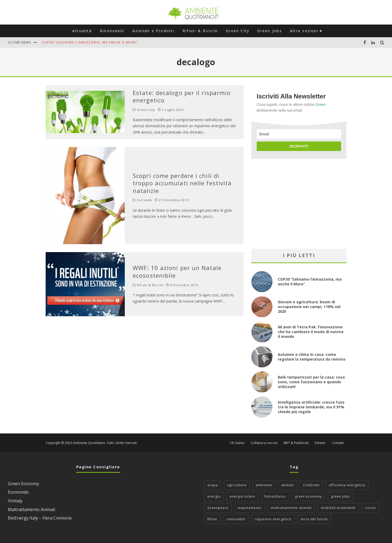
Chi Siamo (237, 443)
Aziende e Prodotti (154, 31)
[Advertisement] (299, 204)
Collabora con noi (264, 443)
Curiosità (144, 200)
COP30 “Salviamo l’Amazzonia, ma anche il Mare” (310, 282)
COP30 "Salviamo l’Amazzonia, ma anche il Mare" (90, 42)
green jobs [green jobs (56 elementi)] (340, 496)
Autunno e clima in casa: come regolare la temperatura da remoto (312, 357)
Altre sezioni (304, 31)
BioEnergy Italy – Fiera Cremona (40, 518)
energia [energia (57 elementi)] (214, 496)
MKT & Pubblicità (296, 443)
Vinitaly (15, 501)
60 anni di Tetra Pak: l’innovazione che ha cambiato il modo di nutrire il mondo (311, 332)
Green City (238, 31)
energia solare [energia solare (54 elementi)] (242, 496)
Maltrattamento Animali (32, 509)
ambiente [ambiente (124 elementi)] (264, 485)
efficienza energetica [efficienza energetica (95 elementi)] (347, 485)
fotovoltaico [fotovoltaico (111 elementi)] (275, 496)
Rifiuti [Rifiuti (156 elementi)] (212, 519)
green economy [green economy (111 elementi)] (308, 496)
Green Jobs (269, 31)
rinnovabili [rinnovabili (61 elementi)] (236, 519)
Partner (320, 443)
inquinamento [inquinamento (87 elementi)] (250, 508)
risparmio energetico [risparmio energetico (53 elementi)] (273, 519)
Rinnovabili (112, 31)
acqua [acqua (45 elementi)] (213, 485)
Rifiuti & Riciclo (200, 31)
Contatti (338, 443)
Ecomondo (18, 492)
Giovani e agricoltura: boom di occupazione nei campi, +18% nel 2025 (309, 307)
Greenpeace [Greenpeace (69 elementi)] (218, 508)
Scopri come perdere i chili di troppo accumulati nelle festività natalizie (182, 183)
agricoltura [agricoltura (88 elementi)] (237, 485)
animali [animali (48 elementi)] (288, 485)
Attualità (82, 31)
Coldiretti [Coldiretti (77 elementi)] (311, 485)
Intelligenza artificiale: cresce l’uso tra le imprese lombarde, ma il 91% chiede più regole (311, 407)
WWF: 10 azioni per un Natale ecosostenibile (177, 271)
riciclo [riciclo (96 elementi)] (371, 508)
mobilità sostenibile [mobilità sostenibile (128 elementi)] (338, 508)
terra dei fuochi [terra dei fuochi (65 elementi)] (314, 519)
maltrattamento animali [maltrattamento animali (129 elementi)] (291, 508)
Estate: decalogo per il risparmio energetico (182, 96)
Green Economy (23, 484)
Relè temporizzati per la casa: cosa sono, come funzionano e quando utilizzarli (311, 382)
